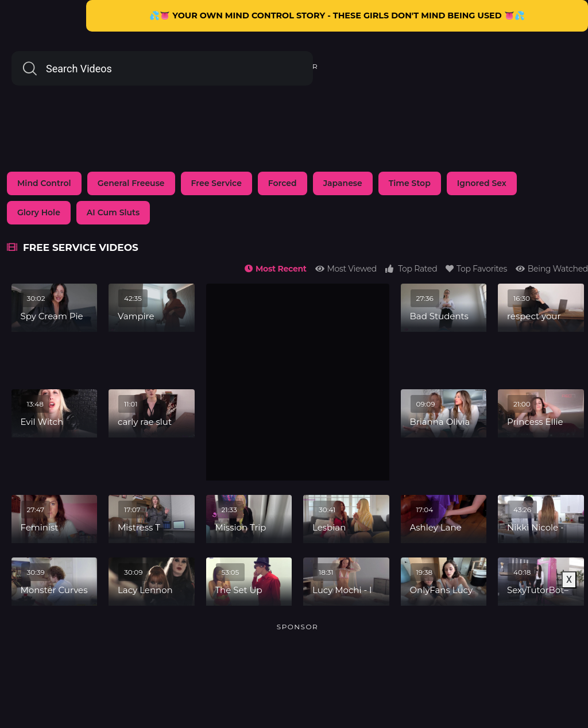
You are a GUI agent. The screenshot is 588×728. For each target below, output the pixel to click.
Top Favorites (476, 269)
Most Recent (275, 269)
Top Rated (411, 269)
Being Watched (552, 269)
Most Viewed (346, 269)
